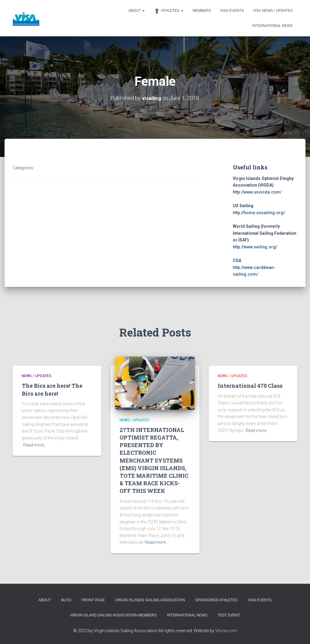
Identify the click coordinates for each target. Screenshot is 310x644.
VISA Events (232, 11)
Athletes (169, 11)
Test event (229, 615)
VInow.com (226, 630)
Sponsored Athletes (216, 600)
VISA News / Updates (273, 11)
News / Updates (37, 376)
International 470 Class (250, 386)
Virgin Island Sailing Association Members (113, 615)
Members (202, 11)
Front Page (93, 600)
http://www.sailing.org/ (255, 247)
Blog (66, 600)
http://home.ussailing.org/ (259, 212)
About (137, 11)
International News (272, 26)
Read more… (35, 445)
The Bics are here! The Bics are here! (52, 389)
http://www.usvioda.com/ (257, 192)
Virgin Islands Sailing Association (150, 600)
